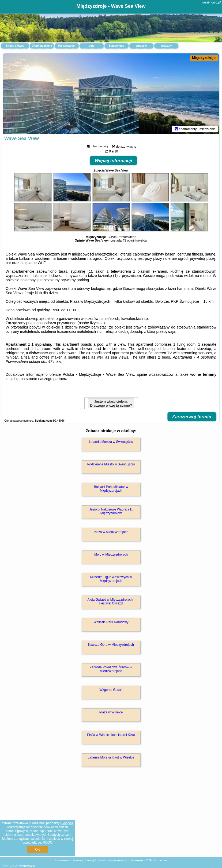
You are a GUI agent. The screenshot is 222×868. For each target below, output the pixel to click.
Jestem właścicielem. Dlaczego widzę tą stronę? (111, 403)
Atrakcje (141, 46)
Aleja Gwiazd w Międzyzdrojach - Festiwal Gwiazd (111, 601)
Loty (91, 46)
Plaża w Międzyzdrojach (111, 532)
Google (67, 823)
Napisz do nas (158, 860)
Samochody (117, 46)
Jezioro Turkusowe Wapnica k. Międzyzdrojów (111, 511)
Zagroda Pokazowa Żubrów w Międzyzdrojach (111, 669)
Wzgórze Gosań (111, 690)
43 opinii (129, 240)
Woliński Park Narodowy (111, 622)
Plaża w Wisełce (111, 712)
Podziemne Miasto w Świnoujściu (111, 464)
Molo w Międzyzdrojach (111, 555)
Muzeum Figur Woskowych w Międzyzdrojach (111, 579)
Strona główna (15, 46)
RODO (48, 843)
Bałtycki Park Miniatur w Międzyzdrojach (111, 489)
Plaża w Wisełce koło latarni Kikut (111, 735)
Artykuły (166, 46)
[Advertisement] (111, 818)
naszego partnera (53, 379)
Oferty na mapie (42, 46)
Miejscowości (67, 46)
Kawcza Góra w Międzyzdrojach (111, 645)
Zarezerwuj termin (192, 417)
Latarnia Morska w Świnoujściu (111, 442)
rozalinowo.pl (211, 2)
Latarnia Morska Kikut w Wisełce (111, 757)
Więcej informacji (114, 161)
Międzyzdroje (204, 58)
